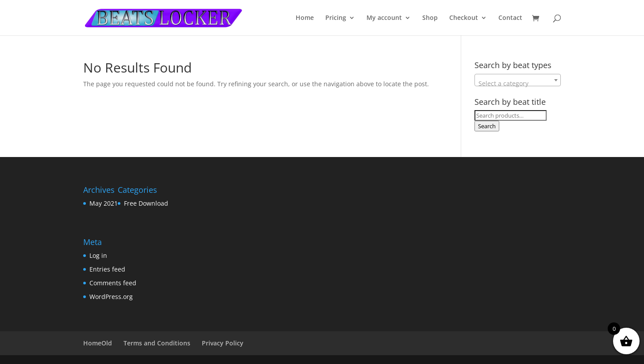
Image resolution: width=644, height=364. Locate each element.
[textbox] (518, 84)
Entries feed (107, 269)
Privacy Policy (223, 343)
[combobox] (518, 80)
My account (384, 18)
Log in (98, 255)
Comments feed (113, 283)
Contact (510, 18)
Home (305, 18)
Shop (430, 18)
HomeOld (98, 343)
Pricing (336, 18)
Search (487, 126)
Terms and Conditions (157, 343)
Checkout (464, 18)
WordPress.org (111, 297)
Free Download (146, 203)
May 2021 (104, 203)
